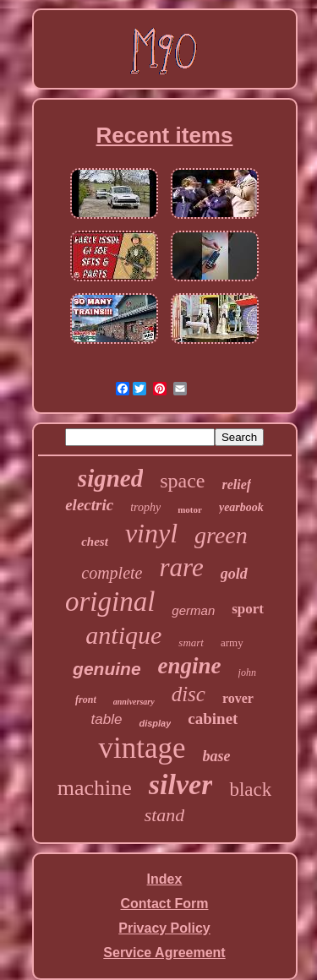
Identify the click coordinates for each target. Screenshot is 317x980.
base (217, 756)
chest (95, 542)
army (232, 642)
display (155, 723)
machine (95, 788)
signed (110, 478)
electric (89, 505)
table (107, 719)
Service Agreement (164, 953)
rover (238, 698)
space (182, 481)
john (247, 672)
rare (181, 567)
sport (248, 609)
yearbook (241, 507)
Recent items (165, 135)
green (221, 535)
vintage (142, 748)
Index (165, 879)
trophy (145, 507)
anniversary (134, 702)
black (250, 789)
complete (112, 573)
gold (234, 574)
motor (190, 509)
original (110, 602)
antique (123, 635)
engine (190, 666)
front (86, 700)
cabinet (213, 719)
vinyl (151, 533)
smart (191, 642)
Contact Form (165, 904)
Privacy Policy (164, 928)
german (193, 610)
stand (165, 815)
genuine (107, 669)
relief (236, 485)
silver (181, 784)
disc (189, 694)
